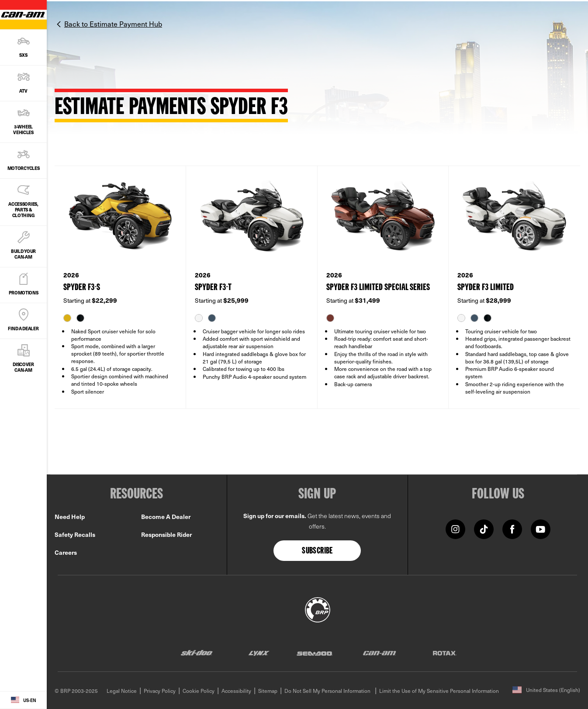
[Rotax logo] (445, 653)
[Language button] (23, 700)
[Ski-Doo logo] (197, 653)
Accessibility (236, 691)
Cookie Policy (199, 691)
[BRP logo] (318, 609)
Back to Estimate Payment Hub (113, 24)
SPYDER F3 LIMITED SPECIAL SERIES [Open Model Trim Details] (378, 288)
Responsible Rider (166, 534)
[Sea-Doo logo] (314, 653)
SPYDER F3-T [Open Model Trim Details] (213, 288)
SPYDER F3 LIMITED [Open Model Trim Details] (486, 288)
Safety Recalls (75, 534)
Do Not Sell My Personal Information (327, 691)
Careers (66, 552)
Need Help (70, 517)
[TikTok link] (484, 528)
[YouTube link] (541, 528)
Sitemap (268, 691)
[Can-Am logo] (379, 653)
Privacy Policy (160, 691)
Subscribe (317, 551)
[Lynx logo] (259, 653)
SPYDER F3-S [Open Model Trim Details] (82, 288)
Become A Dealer (166, 517)
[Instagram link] (455, 528)
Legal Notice (122, 691)
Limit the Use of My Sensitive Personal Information (439, 691)
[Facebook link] (512, 528)
